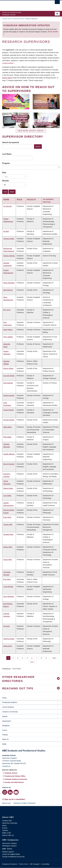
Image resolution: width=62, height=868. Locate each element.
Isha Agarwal (8, 383)
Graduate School (7, 19)
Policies (5, 735)
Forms (5, 730)
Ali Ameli (6, 626)
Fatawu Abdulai (9, 256)
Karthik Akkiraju (9, 454)
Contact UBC (7, 821)
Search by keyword (11, 142)
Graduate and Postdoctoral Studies (31, 751)
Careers (5, 830)
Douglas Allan (8, 534)
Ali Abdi (6, 231)
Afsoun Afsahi (8, 368)
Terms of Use (23, 864)
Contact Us (6, 766)
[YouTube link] (16, 792)
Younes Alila (8, 524)
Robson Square (8, 852)
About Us (5, 739)
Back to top (7, 803)
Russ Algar (7, 517)
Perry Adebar (8, 337)
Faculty (32, 199)
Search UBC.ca (8, 835)
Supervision (7, 721)
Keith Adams (8, 330)
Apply (4, 744)
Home (4, 698)
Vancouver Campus (9, 843)
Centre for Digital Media (11, 854)
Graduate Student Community (16, 779)
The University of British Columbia (22, 5)
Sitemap (17, 803)
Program (6, 163)
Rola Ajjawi (7, 437)
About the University (10, 823)
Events (5, 828)
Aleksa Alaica (8, 488)
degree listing (7, 78)
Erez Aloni (7, 579)
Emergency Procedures (10, 864)
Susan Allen (8, 559)
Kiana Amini (8, 646)
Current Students (8, 707)
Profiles (24, 803)
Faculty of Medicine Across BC (13, 857)
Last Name (7, 154)
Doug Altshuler (9, 596)
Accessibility (45, 864)
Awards (5, 716)
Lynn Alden (7, 496)
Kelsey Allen (8, 547)
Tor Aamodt (7, 206)
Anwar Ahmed (8, 410)
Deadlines (6, 726)
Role (4, 173)
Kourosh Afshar (9, 376)
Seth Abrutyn (8, 290)
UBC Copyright (35, 864)
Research (32, 803)
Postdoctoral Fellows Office (15, 776)
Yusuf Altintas (8, 587)
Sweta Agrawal (9, 395)
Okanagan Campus (9, 846)
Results (6, 181)
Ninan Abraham (9, 283)
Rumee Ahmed (9, 420)
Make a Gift (6, 833)
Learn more (8, 63)
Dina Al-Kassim (9, 464)
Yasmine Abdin (9, 239)
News (4, 825)
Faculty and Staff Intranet (14, 782)
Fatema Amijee (9, 639)
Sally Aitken (8, 427)
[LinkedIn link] (10, 792)
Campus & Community (10, 712)
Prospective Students (19, 19)
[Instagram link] (5, 792)
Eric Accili (7, 310)
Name (6, 199)
